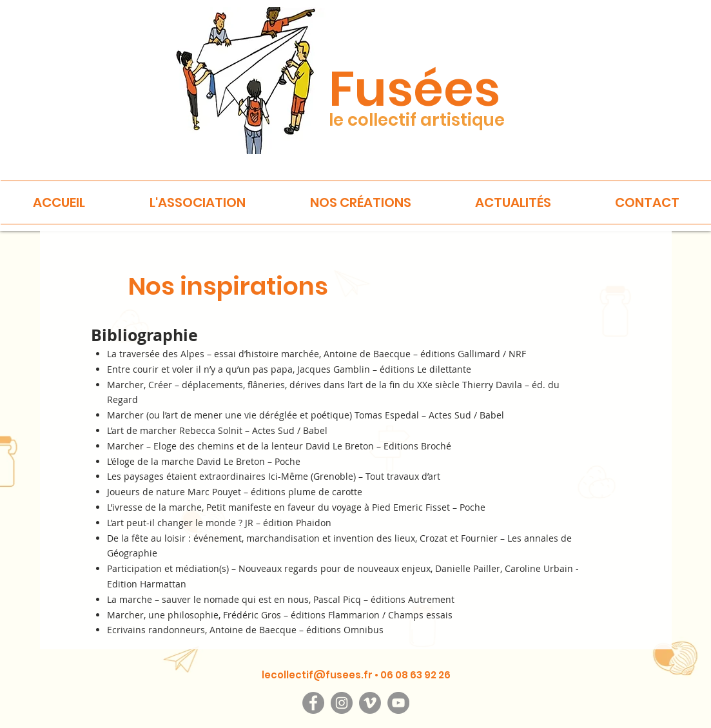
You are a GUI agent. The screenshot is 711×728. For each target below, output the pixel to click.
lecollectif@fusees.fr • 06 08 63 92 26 (356, 675)
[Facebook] (313, 703)
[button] (198, 202)
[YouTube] (398, 703)
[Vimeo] (370, 703)
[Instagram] (342, 703)
